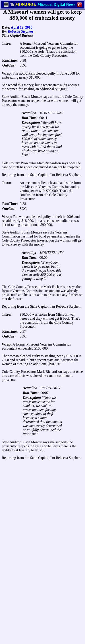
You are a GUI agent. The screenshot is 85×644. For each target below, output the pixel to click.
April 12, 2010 (21, 27)
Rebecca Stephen (20, 31)
